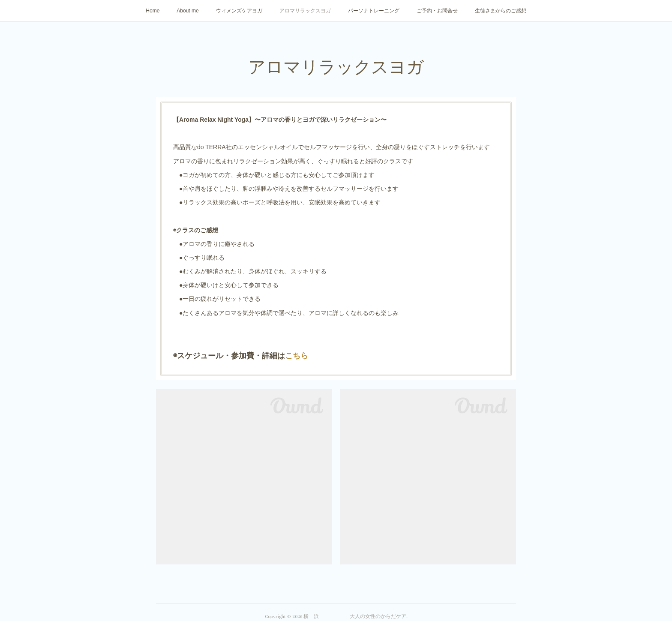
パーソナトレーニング (374, 11)
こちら (297, 356)
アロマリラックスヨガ (305, 11)
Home (153, 11)
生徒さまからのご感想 (501, 11)
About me (187, 11)
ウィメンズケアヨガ (239, 11)
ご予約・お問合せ (437, 11)
